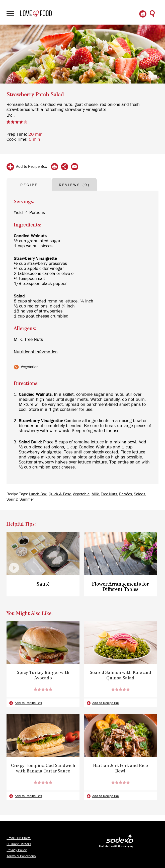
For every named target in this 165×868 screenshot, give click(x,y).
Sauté (43, 584)
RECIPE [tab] (29, 185)
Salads (140, 494)
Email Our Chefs (19, 838)
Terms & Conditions (21, 856)
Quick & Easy (60, 494)
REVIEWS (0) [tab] (74, 185)
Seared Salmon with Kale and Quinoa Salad (120, 675)
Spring (12, 499)
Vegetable (81, 494)
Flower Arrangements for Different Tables (120, 587)
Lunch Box (38, 494)
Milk (95, 494)
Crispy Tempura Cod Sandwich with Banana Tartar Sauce (43, 768)
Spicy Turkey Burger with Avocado (43, 675)
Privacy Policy (17, 850)
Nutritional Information (36, 352)
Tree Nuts (109, 494)
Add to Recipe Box (31, 167)
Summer (27, 499)
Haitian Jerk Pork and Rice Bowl (120, 768)
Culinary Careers (19, 844)
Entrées (126, 494)
